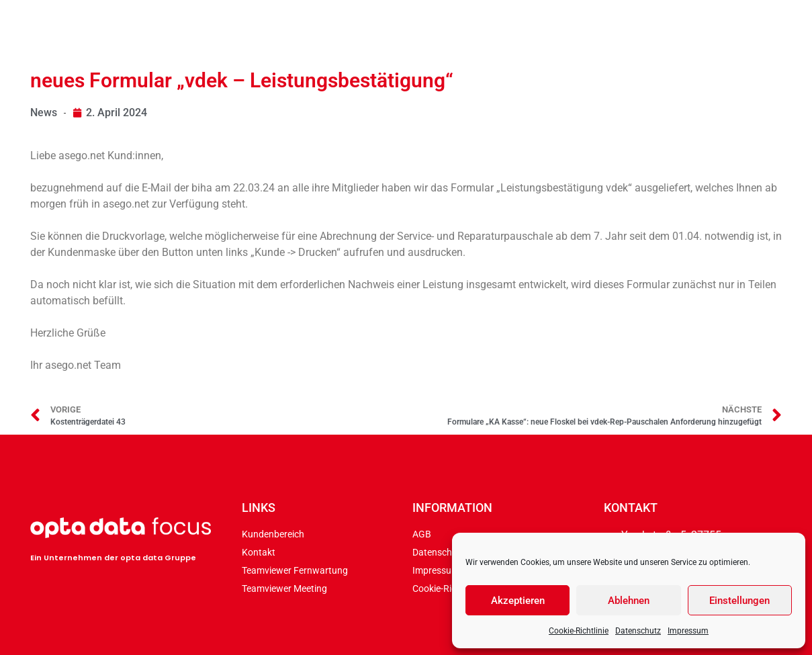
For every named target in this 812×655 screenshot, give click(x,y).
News (44, 113)
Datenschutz (638, 631)
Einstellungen (739, 601)
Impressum (688, 631)
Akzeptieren (518, 601)
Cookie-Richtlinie (579, 631)
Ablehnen (629, 601)
